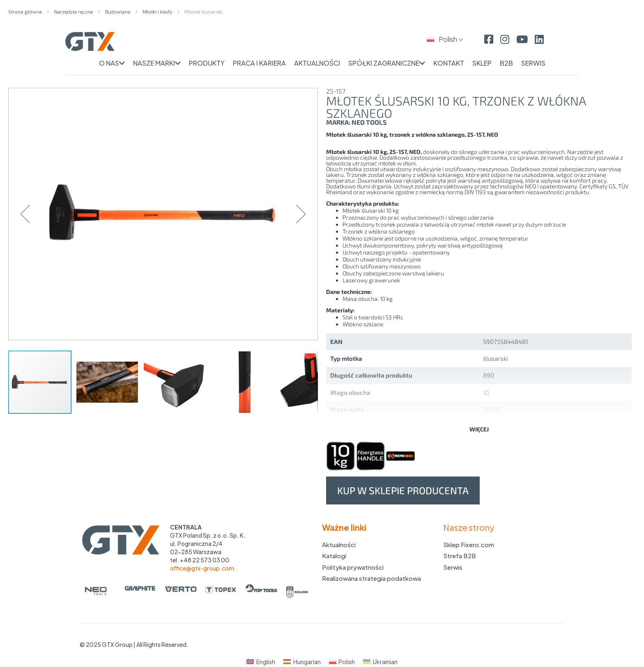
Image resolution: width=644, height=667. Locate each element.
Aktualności (339, 544)
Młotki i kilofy (158, 11)
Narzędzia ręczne (74, 11)
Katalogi (334, 556)
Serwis (453, 567)
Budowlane (118, 11)
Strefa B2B (460, 556)
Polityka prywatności (353, 567)
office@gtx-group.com (202, 568)
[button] (25, 214)
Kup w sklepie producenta (403, 490)
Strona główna (26, 11)
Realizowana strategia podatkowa (371, 578)
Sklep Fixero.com (469, 544)
